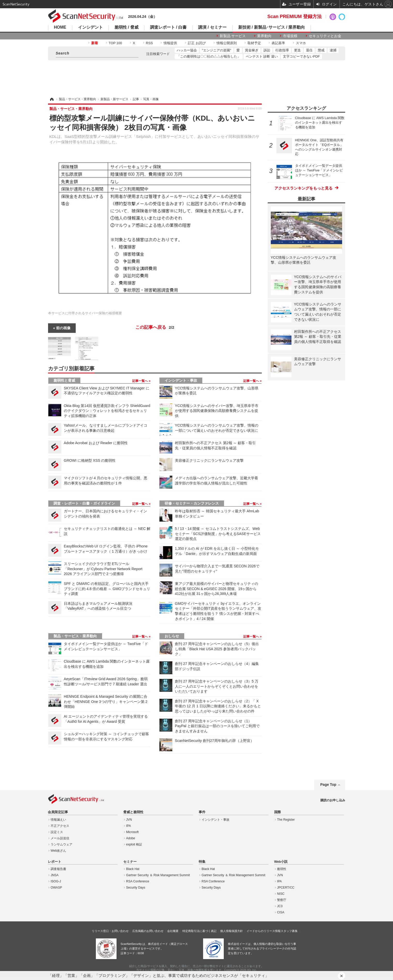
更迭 (297, 50)
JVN (129, 820)
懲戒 (321, 50)
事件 (202, 812)
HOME (60, 27)
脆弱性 (282, 869)
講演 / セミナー (212, 27)
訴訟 (267, 50)
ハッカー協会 (187, 50)
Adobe (131, 838)
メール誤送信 (60, 838)
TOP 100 (115, 43)
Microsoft (132, 832)
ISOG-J (56, 881)
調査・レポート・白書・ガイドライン (84, 503)
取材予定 (254, 43)
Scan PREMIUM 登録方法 (295, 17)
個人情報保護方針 (232, 931)
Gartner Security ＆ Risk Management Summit (158, 875)
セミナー (130, 862)
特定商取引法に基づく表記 (199, 931)
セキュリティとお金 (325, 36)
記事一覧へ (140, 381)
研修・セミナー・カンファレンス (192, 503)
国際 (278, 812)
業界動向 (264, 36)
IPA (128, 826)
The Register (286, 820)
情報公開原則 (227, 43)
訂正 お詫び (197, 43)
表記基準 (278, 43)
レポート (55, 862)
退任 (309, 50)
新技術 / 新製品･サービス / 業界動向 (272, 27)
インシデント (90, 27)
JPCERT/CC (286, 888)
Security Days (136, 888)
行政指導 (282, 50)
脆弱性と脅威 (64, 380)
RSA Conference (138, 881)
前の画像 (63, 328)
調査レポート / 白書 (168, 27)
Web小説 (281, 862)
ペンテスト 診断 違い (262, 56)
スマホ (301, 43)
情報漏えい (58, 820)
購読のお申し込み (333, 800)
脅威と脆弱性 (133, 812)
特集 (202, 862)
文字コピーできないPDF (301, 56)
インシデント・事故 (181, 380)
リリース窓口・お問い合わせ (110, 931)
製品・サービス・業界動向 (75, 636)
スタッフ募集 (289, 931)
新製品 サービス (233, 36)
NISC (281, 894)
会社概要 (173, 931)
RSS (149, 43)
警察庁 (282, 900)
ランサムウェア (61, 844)
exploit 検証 (134, 844)
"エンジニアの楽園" (217, 50)
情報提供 (170, 43)
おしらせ (172, 636)
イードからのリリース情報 (264, 931)
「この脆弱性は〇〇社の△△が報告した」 (209, 56)
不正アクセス (60, 826)
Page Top (328, 785)
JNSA (55, 875)
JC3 (280, 906)
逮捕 (333, 50)
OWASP (56, 888)
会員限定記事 (58, 812)
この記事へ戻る (155, 327)
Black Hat (133, 869)
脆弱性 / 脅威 (126, 27)
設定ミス (57, 832)
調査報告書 (58, 869)
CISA (281, 912)
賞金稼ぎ (252, 50)
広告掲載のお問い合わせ (148, 931)
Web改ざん (58, 851)
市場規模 (290, 36)
